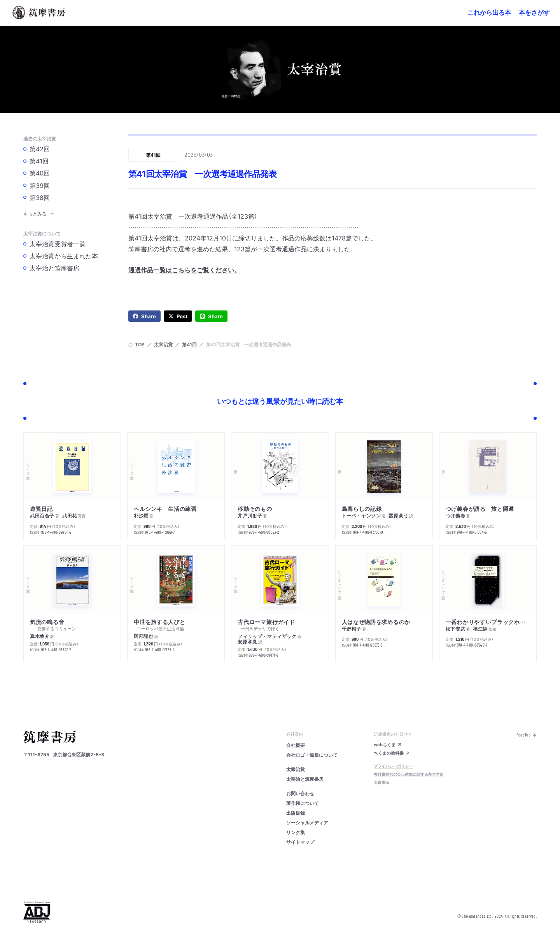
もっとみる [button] (39, 214)
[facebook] (144, 316)
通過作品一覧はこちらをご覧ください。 (184, 270)
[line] (211, 316)
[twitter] (178, 316)
